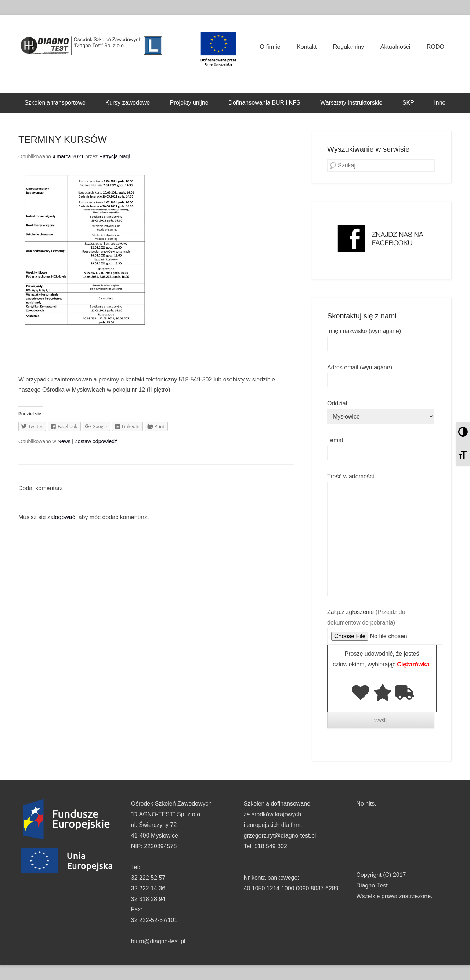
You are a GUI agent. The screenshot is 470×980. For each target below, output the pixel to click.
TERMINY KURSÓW (63, 140)
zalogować (61, 517)
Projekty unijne (189, 103)
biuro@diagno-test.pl (158, 941)
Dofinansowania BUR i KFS (264, 103)
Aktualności (395, 47)
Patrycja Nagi (114, 156)
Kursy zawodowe (128, 103)
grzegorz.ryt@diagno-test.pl (280, 836)
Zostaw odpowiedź (96, 441)
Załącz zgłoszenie (385, 624)
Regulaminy (348, 47)
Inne (440, 103)
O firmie (270, 47)
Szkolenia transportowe (55, 103)
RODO (435, 47)
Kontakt (307, 47)
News (64, 441)
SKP (408, 103)
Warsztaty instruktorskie (351, 103)
